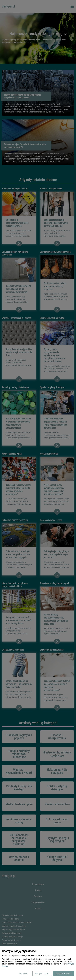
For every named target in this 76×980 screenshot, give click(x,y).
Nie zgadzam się (42, 974)
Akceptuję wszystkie (64, 974)
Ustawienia (24, 974)
